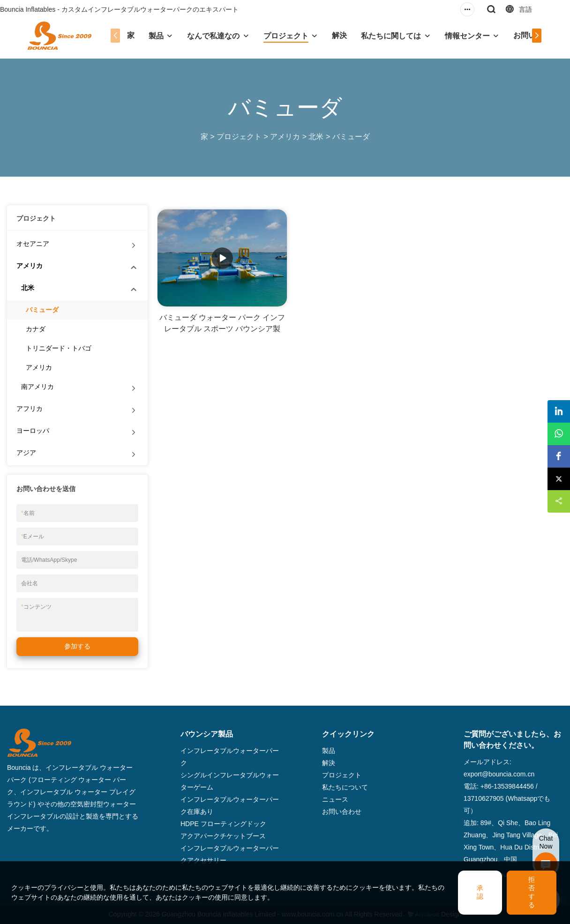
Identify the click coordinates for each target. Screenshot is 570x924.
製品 (156, 36)
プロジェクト (286, 36)
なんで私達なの (213, 36)
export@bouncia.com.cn (499, 774)
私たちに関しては (391, 36)
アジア (26, 453)
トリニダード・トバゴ (59, 348)
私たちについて (345, 787)
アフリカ (30, 409)
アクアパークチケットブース (223, 836)
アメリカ (285, 137)
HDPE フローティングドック (223, 824)
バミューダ (351, 137)
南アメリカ (37, 387)
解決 (339, 35)
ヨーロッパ (33, 431)
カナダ (36, 329)
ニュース (335, 799)
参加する (77, 646)
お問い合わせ (342, 812)
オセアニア (33, 244)
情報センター (467, 36)
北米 (316, 137)
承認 (480, 892)
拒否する (532, 892)
